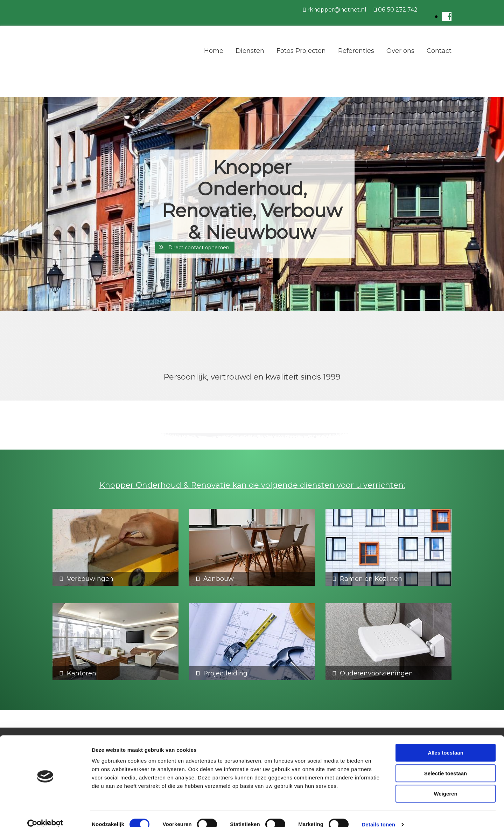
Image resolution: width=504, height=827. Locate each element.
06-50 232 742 (398, 10)
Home (214, 51)
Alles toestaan (446, 741)
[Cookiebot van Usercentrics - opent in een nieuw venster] (45, 813)
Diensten (250, 51)
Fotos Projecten (301, 51)
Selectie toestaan (446, 762)
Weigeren (445, 782)
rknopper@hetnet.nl (337, 10)
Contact (439, 51)
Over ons (400, 51)
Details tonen (378, 813)
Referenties (356, 51)
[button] (195, 248)
